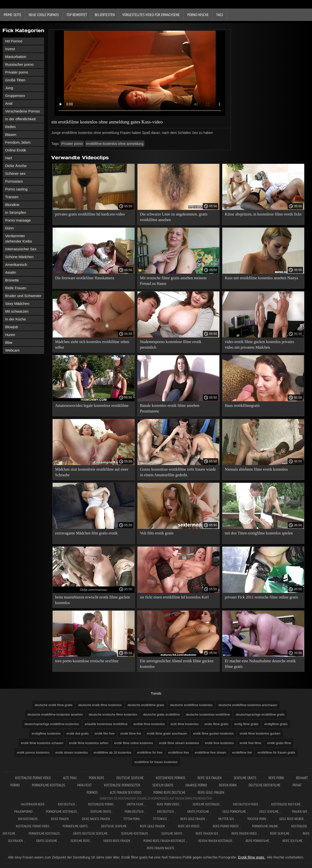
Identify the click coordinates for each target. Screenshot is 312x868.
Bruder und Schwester (23, 296)
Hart (9, 158)
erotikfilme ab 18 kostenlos (112, 752)
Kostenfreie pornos (171, 778)
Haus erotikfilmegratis (242, 406)
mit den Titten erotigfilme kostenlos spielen (259, 533)
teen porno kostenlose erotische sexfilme (87, 661)
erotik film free (105, 733)
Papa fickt (84, 785)
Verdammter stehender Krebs (19, 238)
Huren (10, 335)
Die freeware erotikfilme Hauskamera (85, 278)
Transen (12, 197)
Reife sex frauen (210, 778)
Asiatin (11, 272)
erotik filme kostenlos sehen (89, 743)
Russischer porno (19, 64)
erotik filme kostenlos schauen (42, 743)
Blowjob (12, 327)
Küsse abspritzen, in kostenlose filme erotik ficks (263, 214)
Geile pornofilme (234, 812)
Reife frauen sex (207, 833)
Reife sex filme (292, 841)
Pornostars (14, 181)
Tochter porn (257, 819)
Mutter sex (226, 819)
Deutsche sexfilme (130, 778)
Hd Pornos (14, 41)
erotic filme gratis (216, 724)
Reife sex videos (189, 826)
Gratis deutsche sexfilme (90, 833)
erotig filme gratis (246, 724)
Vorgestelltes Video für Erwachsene (151, 15)
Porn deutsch (134, 812)
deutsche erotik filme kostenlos (100, 705)
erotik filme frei (131, 733)
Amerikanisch (16, 265)
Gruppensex (15, 96)
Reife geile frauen (211, 792)
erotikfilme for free (150, 752)
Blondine (12, 205)
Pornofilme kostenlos (49, 785)
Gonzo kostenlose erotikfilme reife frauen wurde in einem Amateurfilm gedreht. (178, 472)
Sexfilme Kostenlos (206, 804)
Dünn (10, 228)
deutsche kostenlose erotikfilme (208, 714)
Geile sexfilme (269, 812)
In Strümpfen (16, 212)
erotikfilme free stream (211, 752)
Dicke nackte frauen (96, 819)
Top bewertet (77, 15)
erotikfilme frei (242, 752)
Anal (9, 103)
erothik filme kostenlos (149, 724)
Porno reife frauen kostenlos (164, 841)
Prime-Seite (12, 15)
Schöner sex (15, 173)
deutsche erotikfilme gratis (146, 705)
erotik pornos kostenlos (33, 752)
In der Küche (15, 319)
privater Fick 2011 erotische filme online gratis (261, 597)
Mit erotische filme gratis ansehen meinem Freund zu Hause (173, 281)
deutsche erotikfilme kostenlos (191, 705)
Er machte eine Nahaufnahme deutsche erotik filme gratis (260, 664)
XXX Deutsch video (245, 804)
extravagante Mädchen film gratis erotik (86, 533)
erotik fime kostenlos (219, 743)
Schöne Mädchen (19, 257)
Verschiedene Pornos (23, 111)
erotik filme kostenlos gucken (260, 733)
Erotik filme (135, 804)
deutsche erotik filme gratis (54, 705)
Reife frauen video (244, 833)
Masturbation (16, 57)
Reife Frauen (16, 288)
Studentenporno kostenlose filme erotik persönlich (171, 345)
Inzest (10, 49)
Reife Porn (276, 778)
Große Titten (15, 80)
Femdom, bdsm (18, 142)
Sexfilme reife (80, 841)
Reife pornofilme (257, 841)
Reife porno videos (226, 826)
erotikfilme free (179, 752)
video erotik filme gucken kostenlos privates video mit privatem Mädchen (259, 345)
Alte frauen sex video (126, 792)
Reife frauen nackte (161, 848)
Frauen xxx (300, 812)
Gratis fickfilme (198, 812)
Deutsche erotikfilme (264, 785)
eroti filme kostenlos (185, 724)
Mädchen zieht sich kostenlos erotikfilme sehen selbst (92, 345)
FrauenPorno (23, 812)
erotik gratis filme (279, 743)
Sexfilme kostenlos (134, 833)
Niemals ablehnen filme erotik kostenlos (256, 469)
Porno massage (18, 220)
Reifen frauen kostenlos (215, 841)
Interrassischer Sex (21, 249)
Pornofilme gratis (75, 826)
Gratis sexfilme (47, 841)
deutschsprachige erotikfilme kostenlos (52, 724)
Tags (220, 15)
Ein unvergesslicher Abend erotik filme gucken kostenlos (177, 664)
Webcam (12, 350)
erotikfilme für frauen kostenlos (156, 762)
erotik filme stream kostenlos (179, 743)
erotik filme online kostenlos (134, 743)
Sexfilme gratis (245, 778)
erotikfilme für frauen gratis (276, 752)
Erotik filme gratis (252, 857)
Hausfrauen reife (33, 804)
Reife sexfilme (280, 833)
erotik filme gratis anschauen (167, 733)
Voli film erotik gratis (157, 533)
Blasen (11, 135)
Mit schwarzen (17, 311)
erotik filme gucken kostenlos (213, 733)
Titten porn (131, 819)
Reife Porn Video (168, 804)
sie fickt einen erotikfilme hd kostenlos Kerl (174, 597)
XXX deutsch (166, 812)
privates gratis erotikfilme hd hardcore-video (90, 214)
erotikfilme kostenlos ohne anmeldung (115, 144)
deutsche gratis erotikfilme (161, 714)
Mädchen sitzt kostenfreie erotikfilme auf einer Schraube (92, 472)
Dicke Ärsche (16, 166)
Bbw (9, 342)
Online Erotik (16, 150)
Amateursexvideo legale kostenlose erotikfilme (92, 406)
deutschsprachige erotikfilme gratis (260, 714)
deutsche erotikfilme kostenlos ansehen (55, 714)
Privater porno (17, 72)
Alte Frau (70, 778)
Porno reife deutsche (170, 792)
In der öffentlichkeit (20, 119)
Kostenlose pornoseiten (122, 785)
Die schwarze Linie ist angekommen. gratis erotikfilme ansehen (174, 217)
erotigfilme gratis (276, 724)
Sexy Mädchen (17, 303)
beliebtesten (105, 15)
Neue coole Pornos (44, 15)
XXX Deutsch (67, 804)
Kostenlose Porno (101, 804)
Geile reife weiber (291, 819)
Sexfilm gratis (163, 785)
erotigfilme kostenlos (46, 733)
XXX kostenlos (28, 819)
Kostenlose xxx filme (286, 804)
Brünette (12, 280)
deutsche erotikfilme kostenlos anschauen (248, 705)
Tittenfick (160, 819)
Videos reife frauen (117, 841)
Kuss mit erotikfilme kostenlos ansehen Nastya (261, 278)
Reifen (10, 127)
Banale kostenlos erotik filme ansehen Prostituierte (170, 408)
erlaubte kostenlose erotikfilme (106, 724)
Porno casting (16, 189)
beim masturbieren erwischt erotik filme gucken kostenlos (93, 600)
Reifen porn (228, 785)
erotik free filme (250, 743)
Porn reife (97, 778)
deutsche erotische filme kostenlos (113, 714)
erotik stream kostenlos (72, 752)
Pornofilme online (265, 826)
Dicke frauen (60, 819)
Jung (9, 88)
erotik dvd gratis (78, 733)
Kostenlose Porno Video (33, 778)
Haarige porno (196, 785)
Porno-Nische (198, 15)
